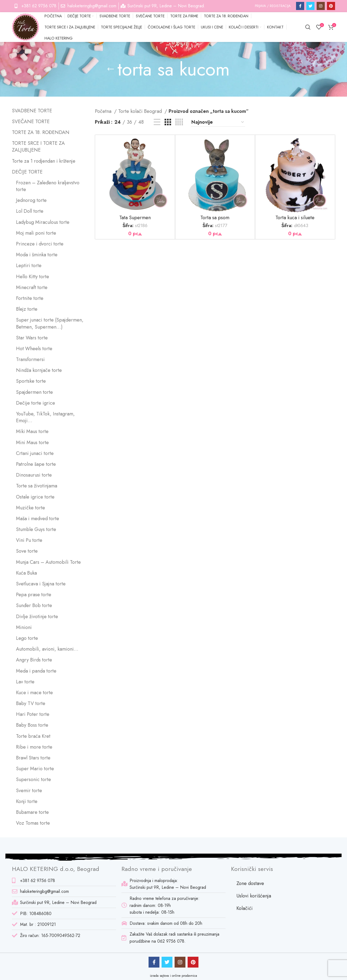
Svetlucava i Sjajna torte (41, 584)
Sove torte (27, 551)
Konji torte (27, 802)
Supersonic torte (33, 780)
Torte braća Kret (33, 736)
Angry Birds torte (34, 660)
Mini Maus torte (32, 443)
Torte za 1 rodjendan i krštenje (44, 161)
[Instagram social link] (321, 6)
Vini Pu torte (29, 540)
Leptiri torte (29, 266)
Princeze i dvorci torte (40, 244)
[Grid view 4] (179, 122)
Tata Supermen (135, 218)
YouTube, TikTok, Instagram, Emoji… (45, 417)
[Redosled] (218, 122)
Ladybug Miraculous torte (43, 222)
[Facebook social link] (300, 6)
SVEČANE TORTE (31, 122)
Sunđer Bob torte (34, 606)
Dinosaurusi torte (34, 475)
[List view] (157, 122)
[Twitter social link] (310, 6)
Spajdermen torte (34, 392)
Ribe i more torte (34, 747)
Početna (104, 111)
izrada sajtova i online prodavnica (173, 976)
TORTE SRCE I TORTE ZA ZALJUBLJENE (38, 147)
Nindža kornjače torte (39, 370)
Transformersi (30, 360)
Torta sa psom (215, 218)
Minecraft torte (32, 288)
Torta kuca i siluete (295, 218)
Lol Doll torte (30, 211)
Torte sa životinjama (37, 486)
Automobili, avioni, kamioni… (47, 649)
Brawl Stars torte (33, 758)
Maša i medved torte (38, 519)
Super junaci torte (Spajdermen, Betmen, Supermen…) (50, 323)
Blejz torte (27, 309)
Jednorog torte (31, 200)
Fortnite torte (30, 298)
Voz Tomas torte (33, 823)
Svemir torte (29, 791)
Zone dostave (250, 883)
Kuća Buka (26, 573)
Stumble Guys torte (36, 530)
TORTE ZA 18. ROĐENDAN (41, 132)
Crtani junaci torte (35, 453)
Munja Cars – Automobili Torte (48, 562)
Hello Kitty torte (33, 277)
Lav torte (25, 682)
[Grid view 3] (168, 122)
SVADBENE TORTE (32, 111)
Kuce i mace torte (34, 693)
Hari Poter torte (33, 714)
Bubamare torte (32, 812)
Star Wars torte (32, 338)
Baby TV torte (31, 704)
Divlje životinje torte (37, 617)
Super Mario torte (35, 769)
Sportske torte (31, 381)
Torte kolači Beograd (141, 111)
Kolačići (245, 908)
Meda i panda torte (36, 671)
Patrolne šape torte (36, 464)
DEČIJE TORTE (27, 172)
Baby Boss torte (32, 725)
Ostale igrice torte (35, 497)
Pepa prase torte (34, 595)
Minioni (24, 627)
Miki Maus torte (32, 432)
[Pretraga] (308, 27)
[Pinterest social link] (331, 6)
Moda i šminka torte (37, 255)
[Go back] (111, 69)
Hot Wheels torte (34, 349)
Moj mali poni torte (36, 233)
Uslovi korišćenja (254, 896)
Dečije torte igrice (36, 403)
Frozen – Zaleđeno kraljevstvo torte (48, 186)
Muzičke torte (30, 508)
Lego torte (27, 638)
